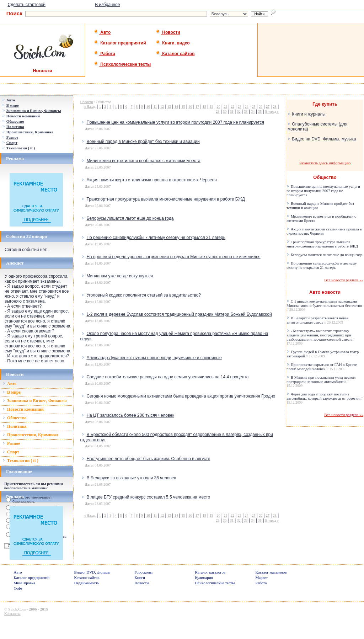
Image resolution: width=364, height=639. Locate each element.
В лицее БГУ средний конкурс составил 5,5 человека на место (148, 497)
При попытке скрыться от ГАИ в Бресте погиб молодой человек (322, 367)
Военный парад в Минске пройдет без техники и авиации (143, 142)
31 (232, 111)
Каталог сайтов (175, 54)
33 (246, 111)
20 (218, 106)
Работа (105, 54)
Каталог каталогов (210, 572)
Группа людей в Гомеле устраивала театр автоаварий (323, 354)
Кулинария (204, 577)
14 (176, 106)
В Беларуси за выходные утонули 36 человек (131, 478)
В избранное (107, 5)
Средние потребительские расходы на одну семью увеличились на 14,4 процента (167, 377)
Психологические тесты (122, 64)
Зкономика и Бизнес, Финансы (35, 401)
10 (148, 106)
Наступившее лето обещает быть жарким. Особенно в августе (148, 459)
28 (275, 106)
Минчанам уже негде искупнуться (120, 276)
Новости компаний (23, 409)
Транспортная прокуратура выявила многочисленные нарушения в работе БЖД (165, 199)
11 (155, 106)
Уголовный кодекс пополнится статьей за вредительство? (144, 295)
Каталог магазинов (271, 572)
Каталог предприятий (120, 43)
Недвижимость (87, 583)
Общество (15, 418)
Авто (102, 32)
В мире (12, 392)
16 (190, 106)
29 (218, 111)
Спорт (11, 452)
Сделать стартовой (26, 5)
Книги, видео (173, 43)
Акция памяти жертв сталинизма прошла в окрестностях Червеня (151, 180)
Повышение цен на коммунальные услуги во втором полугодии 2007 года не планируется (175, 122)
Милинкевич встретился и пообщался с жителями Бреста (143, 161)
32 (239, 111)
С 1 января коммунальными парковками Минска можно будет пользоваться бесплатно (324, 305)
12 (162, 106)
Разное (11, 443)
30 (225, 111)
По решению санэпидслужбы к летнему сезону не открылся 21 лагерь (156, 238)
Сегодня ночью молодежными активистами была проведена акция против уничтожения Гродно (181, 396)
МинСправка (25, 583)
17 (197, 106)
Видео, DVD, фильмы (92, 572)
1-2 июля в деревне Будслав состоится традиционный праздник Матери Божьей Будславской (179, 314)
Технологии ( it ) (21, 460)
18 (204, 106)
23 (240, 106)
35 (260, 111)
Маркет (262, 577)
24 (247, 106)
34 (253, 111)
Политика (15, 426)
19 (212, 106)
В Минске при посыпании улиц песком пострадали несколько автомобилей (321, 381)
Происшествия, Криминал (31, 435)
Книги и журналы (307, 114)
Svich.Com (17, 609)
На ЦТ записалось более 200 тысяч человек (130, 415)
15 (183, 106)
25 (253, 106)
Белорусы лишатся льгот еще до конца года (130, 218)
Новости (168, 32)
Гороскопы (144, 572)
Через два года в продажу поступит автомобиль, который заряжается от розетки (325, 398)
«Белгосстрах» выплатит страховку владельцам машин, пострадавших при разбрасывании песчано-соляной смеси (320, 337)
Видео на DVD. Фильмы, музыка (322, 139)
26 (261, 106)
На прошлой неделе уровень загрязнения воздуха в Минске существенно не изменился (173, 257)
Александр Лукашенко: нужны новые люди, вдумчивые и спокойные (154, 358)
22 (232, 106)
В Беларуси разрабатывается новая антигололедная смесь (317, 320)
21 (225, 106)
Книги (140, 577)
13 (169, 106)
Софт (18, 588)
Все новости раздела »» (344, 280)
